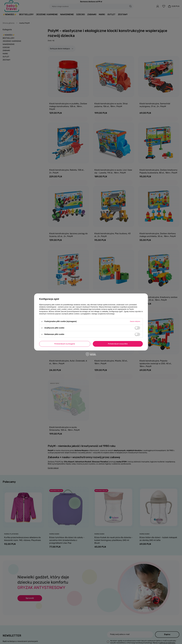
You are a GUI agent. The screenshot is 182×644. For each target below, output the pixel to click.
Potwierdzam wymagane (65, 344)
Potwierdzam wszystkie (118, 344)
